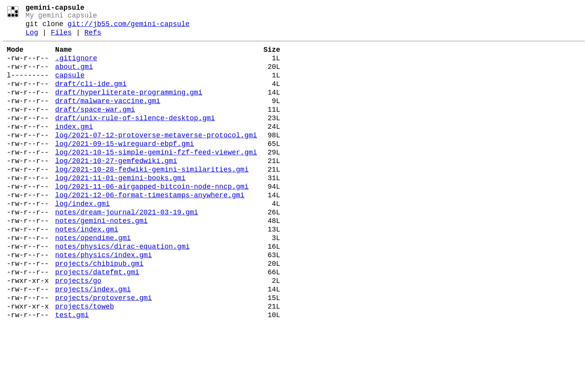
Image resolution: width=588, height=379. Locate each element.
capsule (70, 87)
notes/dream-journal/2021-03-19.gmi (127, 249)
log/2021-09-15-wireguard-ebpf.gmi (125, 168)
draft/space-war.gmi (95, 128)
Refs (93, 38)
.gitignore (76, 67)
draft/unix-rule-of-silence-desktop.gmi (135, 138)
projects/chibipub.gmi (99, 310)
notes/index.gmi (87, 269)
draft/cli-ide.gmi (91, 97)
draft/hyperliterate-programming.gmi (129, 107)
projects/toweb (85, 360)
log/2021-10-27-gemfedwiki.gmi (116, 188)
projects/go (78, 330)
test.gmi (72, 370)
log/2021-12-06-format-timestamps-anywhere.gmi (150, 229)
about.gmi (74, 77)
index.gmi (74, 148)
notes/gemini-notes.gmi (102, 259)
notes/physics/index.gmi (104, 300)
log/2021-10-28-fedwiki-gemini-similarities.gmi (152, 198)
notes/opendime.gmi (93, 279)
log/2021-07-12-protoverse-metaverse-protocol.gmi (156, 158)
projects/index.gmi (93, 340)
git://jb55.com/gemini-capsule (129, 28)
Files (61, 38)
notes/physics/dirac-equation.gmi (123, 290)
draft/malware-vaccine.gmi (108, 118)
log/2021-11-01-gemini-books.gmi (121, 209)
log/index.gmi (83, 239)
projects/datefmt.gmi (97, 320)
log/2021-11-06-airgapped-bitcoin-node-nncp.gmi (152, 219)
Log (32, 38)
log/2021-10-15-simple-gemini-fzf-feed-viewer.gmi (156, 178)
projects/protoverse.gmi (104, 350)
